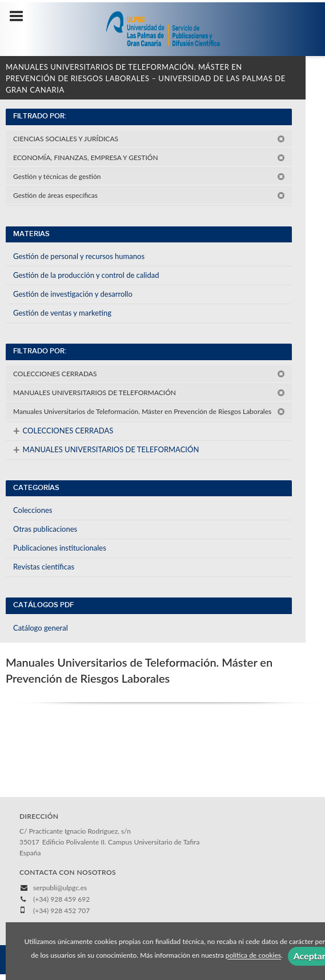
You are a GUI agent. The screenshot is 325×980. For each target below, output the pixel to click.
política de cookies (253, 956)
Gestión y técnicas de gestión (149, 176)
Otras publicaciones (45, 529)
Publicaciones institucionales (60, 548)
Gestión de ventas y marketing (62, 313)
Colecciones (33, 510)
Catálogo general (41, 628)
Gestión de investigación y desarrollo (73, 294)
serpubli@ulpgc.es (60, 888)
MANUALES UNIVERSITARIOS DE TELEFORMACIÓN (149, 393)
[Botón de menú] (21, 17)
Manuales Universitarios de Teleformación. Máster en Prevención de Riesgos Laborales (149, 411)
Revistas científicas (44, 567)
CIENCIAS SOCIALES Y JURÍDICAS (149, 139)
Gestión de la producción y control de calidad (86, 275)
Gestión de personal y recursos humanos (79, 256)
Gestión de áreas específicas (149, 195)
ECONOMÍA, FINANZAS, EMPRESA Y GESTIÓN (149, 158)
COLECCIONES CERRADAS (149, 374)
